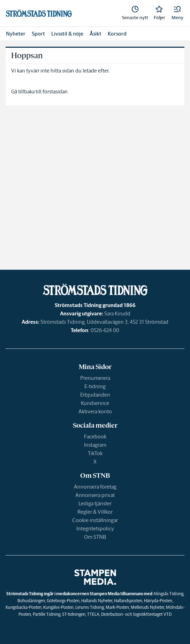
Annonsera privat (95, 495)
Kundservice (95, 403)
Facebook (95, 436)
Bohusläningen (31, 601)
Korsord (117, 34)
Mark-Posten (117, 607)
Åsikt (96, 34)
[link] (135, 13)
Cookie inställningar (95, 520)
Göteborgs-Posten (63, 601)
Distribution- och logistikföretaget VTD (136, 614)
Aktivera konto (95, 411)
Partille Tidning (47, 614)
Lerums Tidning (90, 607)
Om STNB (95, 537)
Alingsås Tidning (168, 594)
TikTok (95, 453)
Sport (38, 34)
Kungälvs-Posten (58, 607)
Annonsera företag (95, 487)
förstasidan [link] (55, 91)
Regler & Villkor (95, 512)
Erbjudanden (95, 395)
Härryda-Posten (158, 601)
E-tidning (95, 386)
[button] (177, 13)
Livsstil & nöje (67, 34)
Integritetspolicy (95, 528)
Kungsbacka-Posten (24, 607)
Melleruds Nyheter (147, 607)
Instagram (95, 445)
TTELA (93, 614)
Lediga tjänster (95, 503)
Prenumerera (95, 378)
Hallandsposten (128, 601)
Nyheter (16, 34)
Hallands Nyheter (97, 601)
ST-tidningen (74, 614)
